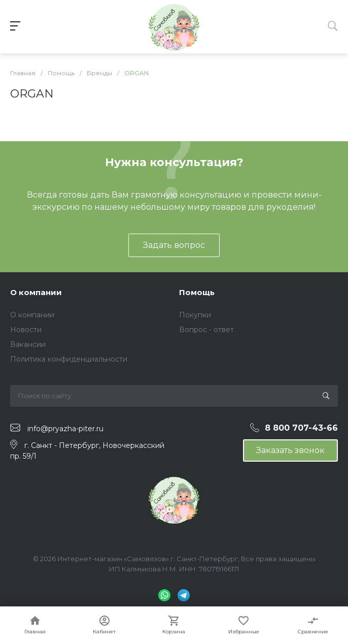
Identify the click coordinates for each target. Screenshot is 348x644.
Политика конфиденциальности (69, 359)
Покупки (195, 315)
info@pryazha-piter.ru (65, 428)
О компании (36, 292)
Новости (26, 330)
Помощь (197, 292)
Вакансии (28, 344)
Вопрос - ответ (206, 330)
